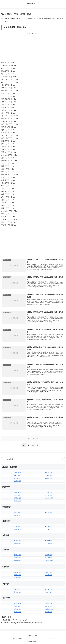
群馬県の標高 (17, 498)
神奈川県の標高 (49, 498)
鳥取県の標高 (17, 572)
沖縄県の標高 (49, 612)
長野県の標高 (49, 512)
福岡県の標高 (17, 604)
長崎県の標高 (17, 609)
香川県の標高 (17, 592)
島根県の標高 (17, 575)
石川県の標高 (17, 529)
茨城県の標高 (17, 492)
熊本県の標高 (17, 612)
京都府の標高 (17, 558)
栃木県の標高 (17, 495)
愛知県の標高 (49, 541)
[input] (33, 459)
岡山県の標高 (17, 578)
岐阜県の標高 (17, 541)
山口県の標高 (49, 575)
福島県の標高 (49, 478)
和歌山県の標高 (49, 561)
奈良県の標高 (49, 558)
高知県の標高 (49, 592)
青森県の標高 (17, 475)
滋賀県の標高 (17, 555)
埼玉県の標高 (17, 501)
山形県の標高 (49, 475)
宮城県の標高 (17, 481)
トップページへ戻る (17, 638)
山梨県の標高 (17, 515)
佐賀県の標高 (17, 606)
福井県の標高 (49, 527)
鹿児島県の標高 (49, 609)
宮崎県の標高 (49, 606)
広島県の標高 (49, 572)
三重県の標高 (49, 544)
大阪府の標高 (17, 561)
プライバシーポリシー (49, 638)
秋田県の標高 (49, 473)
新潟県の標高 (17, 512)
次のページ (33, 439)
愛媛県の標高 (49, 589)
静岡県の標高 (17, 544)
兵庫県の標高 (49, 555)
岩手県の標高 (17, 478)
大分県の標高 (49, 604)
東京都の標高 (49, 495)
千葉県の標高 (49, 492)
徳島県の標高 (17, 589)
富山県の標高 (17, 527)
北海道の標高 (17, 473)
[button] (63, 459)
